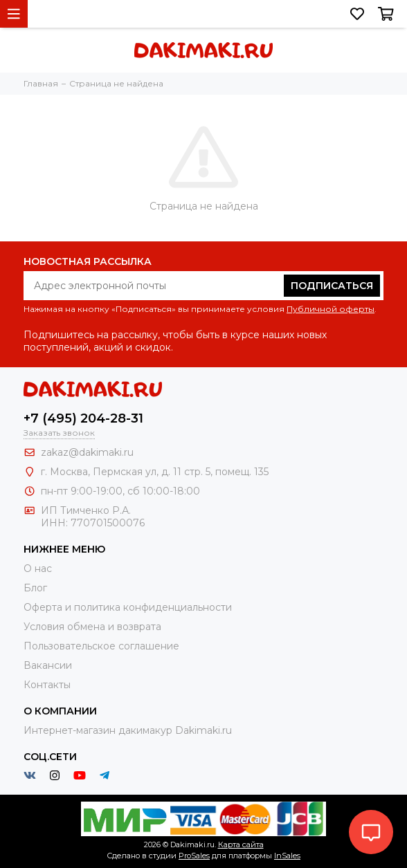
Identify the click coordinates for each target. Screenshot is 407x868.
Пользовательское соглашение (101, 646)
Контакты (47, 685)
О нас (38, 569)
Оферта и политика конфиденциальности (128, 607)
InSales (287, 856)
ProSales (194, 856)
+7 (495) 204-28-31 (83, 418)
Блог (35, 588)
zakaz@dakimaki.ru (87, 452)
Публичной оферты (331, 309)
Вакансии (48, 665)
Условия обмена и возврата (92, 627)
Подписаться (332, 286)
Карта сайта (241, 844)
